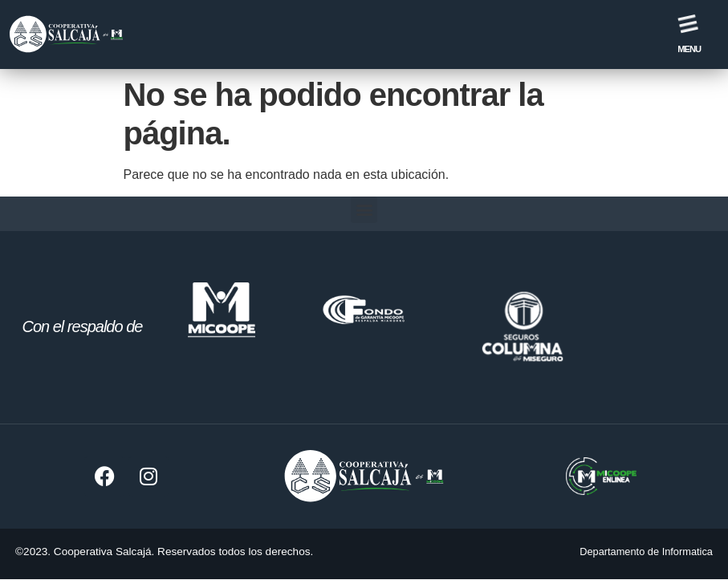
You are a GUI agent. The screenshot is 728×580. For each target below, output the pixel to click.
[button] (364, 210)
